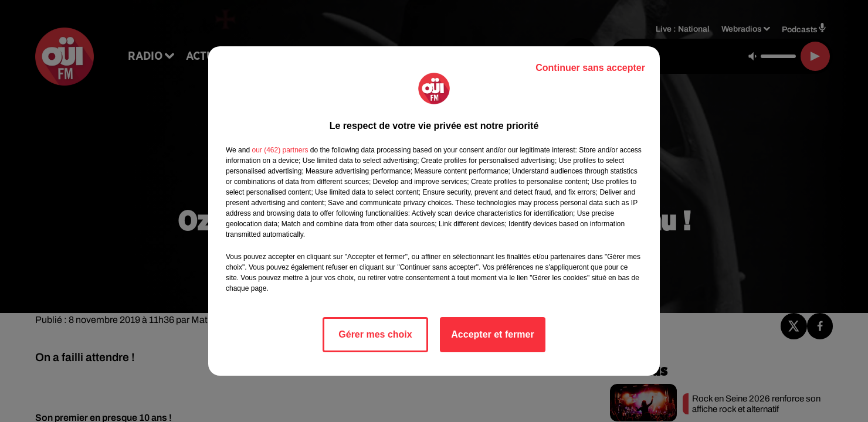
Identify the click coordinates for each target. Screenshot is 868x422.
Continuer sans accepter (590, 68)
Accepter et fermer (492, 334)
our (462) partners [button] (280, 150)
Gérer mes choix (375, 334)
